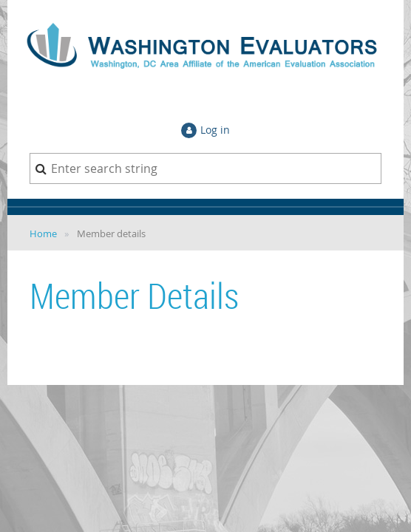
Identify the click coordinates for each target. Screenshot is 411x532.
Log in (215, 130)
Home (43, 233)
